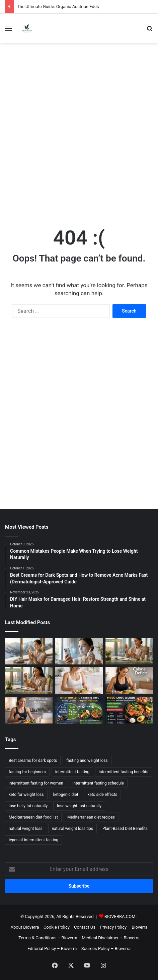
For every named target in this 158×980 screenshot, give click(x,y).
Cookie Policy (57, 927)
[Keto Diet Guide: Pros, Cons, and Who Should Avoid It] (129, 710)
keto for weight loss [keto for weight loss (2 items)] (26, 795)
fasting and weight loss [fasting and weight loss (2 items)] (87, 761)
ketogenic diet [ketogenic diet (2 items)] (66, 795)
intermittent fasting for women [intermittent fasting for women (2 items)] (36, 783)
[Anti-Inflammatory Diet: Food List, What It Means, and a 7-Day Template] (29, 710)
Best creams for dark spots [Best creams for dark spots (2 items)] (33, 761)
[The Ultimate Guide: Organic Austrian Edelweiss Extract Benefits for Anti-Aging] (29, 651)
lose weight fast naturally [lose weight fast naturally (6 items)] (79, 806)
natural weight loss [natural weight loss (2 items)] (26, 829)
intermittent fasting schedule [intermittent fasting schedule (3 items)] (98, 783)
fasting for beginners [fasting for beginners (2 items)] (27, 772)
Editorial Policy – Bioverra (52, 948)
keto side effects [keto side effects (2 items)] (103, 795)
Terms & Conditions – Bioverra (48, 938)
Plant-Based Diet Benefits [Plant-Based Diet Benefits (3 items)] (125, 829)
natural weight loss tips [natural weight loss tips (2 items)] (72, 829)
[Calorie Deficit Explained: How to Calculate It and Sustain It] (129, 680)
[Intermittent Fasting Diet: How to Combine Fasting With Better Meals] (79, 710)
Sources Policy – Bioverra (106, 948)
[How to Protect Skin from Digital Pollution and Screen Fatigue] (79, 651)
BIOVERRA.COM (120, 916)
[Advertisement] (79, 128)
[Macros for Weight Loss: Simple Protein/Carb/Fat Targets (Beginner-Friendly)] (79, 680)
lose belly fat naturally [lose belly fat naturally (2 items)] (28, 806)
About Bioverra (25, 927)
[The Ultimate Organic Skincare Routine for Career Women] (29, 680)
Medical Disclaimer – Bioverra (111, 938)
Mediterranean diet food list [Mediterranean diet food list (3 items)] (33, 817)
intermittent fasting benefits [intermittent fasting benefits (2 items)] (124, 772)
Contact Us (85, 927)
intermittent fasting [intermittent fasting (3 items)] (72, 772)
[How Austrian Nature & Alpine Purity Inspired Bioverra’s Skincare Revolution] (129, 651)
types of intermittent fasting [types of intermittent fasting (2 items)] (33, 840)
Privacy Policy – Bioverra (124, 927)
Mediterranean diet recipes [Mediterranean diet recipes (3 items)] (91, 817)
